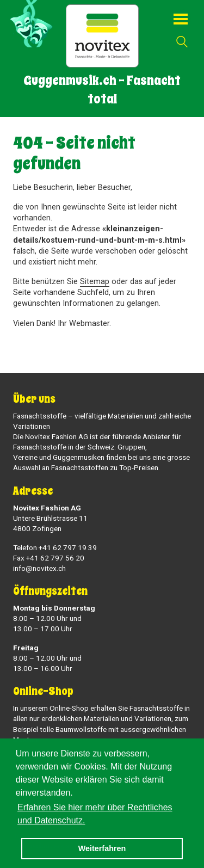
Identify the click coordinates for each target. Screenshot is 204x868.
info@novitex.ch (39, 568)
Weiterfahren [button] (102, 848)
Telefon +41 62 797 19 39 (55, 547)
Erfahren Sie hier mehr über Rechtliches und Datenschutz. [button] (95, 814)
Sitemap (95, 282)
